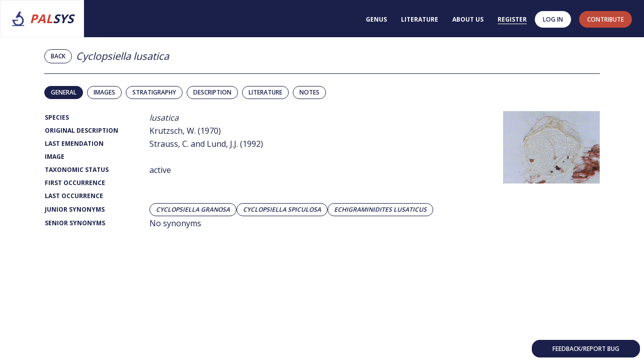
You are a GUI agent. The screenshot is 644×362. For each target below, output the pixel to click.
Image (55, 157)
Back (58, 56)
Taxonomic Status (77, 170)
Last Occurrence (74, 196)
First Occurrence (75, 183)
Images (104, 92)
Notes (309, 92)
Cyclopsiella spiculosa (282, 210)
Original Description (82, 130)
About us (468, 19)
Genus (376, 19)
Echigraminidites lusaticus (380, 210)
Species (57, 117)
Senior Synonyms (75, 223)
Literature (420, 19)
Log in (553, 19)
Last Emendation (74, 144)
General (64, 92)
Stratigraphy (154, 92)
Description (212, 92)
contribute (606, 19)
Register (512, 19)
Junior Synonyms (75, 209)
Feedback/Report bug (586, 349)
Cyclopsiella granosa (193, 210)
